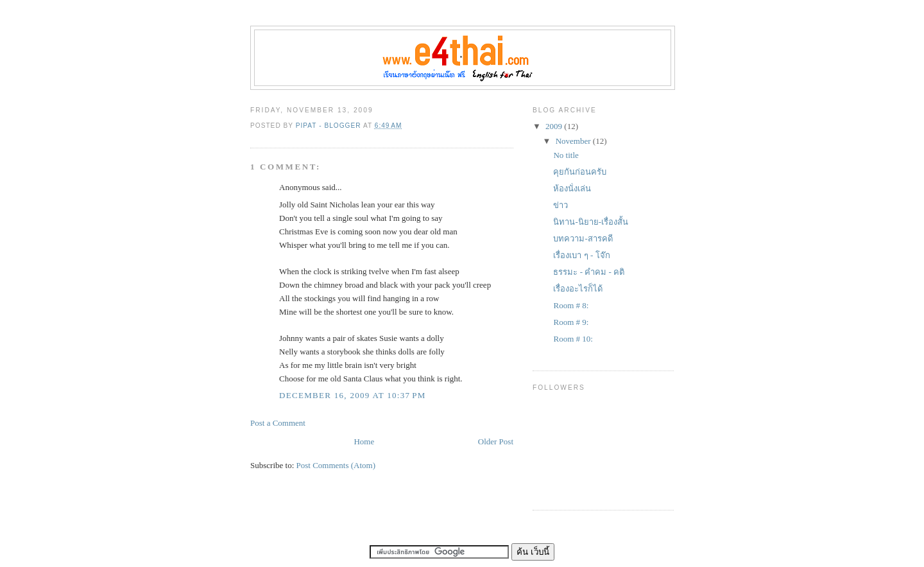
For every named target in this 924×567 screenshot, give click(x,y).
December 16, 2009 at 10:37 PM (353, 395)
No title (566, 155)
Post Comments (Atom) (336, 465)
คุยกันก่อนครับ (580, 172)
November (574, 141)
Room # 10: (573, 339)
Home (364, 441)
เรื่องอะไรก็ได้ (578, 289)
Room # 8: (571, 305)
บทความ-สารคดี (583, 239)
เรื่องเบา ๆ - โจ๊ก (581, 255)
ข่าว (560, 205)
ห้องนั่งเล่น (572, 188)
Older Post (496, 441)
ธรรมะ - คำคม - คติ (589, 272)
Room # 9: (571, 322)
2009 (555, 126)
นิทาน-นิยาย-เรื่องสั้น (591, 222)
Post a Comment (278, 423)
